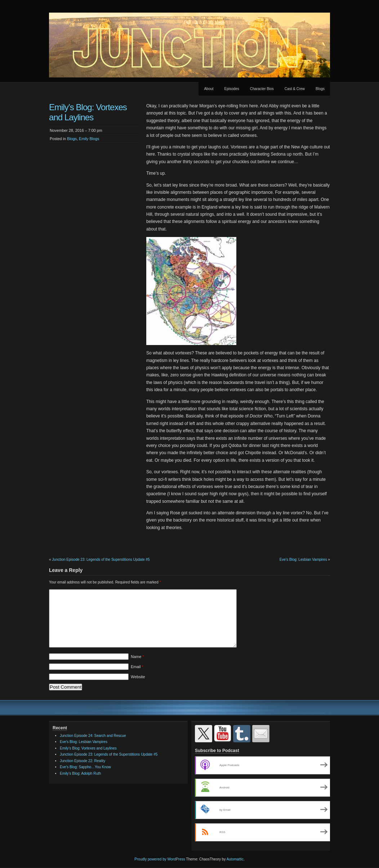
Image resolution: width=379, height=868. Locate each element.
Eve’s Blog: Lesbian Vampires (303, 560)
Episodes (232, 89)
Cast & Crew (295, 89)
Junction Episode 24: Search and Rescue (93, 736)
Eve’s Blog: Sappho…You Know (85, 767)
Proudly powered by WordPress (160, 859)
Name (137, 657)
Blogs (320, 89)
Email (137, 667)
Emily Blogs (89, 139)
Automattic (235, 859)
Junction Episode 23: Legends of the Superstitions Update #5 (101, 560)
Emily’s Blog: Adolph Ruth (80, 773)
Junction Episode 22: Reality (83, 761)
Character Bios (262, 89)
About (209, 89)
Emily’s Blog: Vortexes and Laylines (88, 748)
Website (138, 677)
